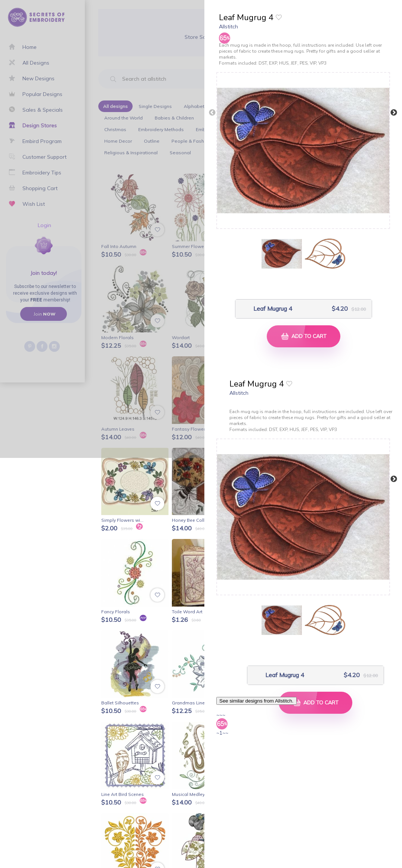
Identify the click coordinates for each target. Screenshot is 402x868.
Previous (212, 113)
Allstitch (228, 27)
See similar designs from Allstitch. (256, 701)
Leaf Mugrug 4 (273, 309)
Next (394, 113)
